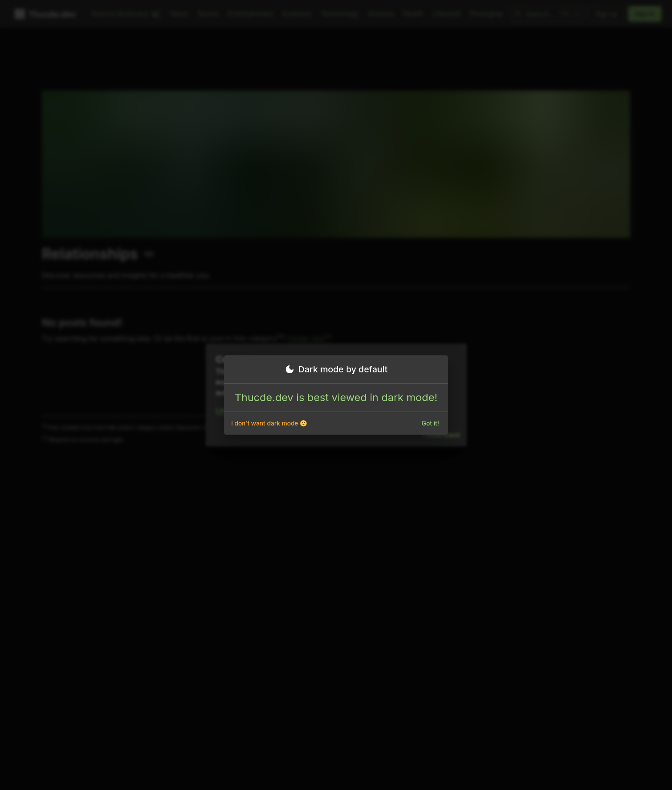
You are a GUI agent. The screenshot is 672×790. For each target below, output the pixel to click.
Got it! (430, 424)
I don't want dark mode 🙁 (269, 424)
